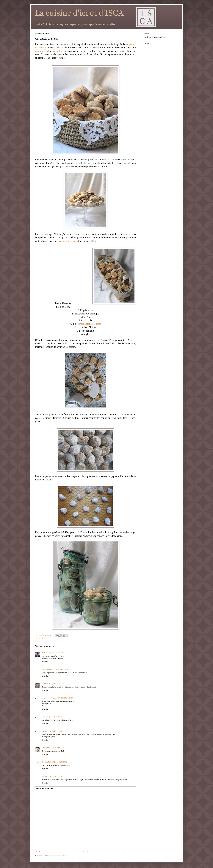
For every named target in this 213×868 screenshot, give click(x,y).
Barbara (45, 653)
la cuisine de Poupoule (49, 698)
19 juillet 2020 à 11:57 (58, 748)
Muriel (44, 717)
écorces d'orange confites (89, 324)
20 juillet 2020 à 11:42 (55, 776)
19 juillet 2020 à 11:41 (55, 731)
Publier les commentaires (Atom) (56, 856)
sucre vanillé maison (67, 241)
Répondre (45, 662)
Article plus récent (42, 852)
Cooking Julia (47, 762)
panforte (39, 51)
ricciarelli (56, 51)
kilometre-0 (46, 684)
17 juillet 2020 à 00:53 (61, 669)
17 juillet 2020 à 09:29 (65, 698)
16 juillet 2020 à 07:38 (56, 653)
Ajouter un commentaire (45, 788)
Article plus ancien (129, 852)
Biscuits (44, 639)
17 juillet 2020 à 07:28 (58, 684)
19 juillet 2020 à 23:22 (60, 762)
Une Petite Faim (47, 669)
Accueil (85, 852)
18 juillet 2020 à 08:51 (55, 717)
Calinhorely (46, 748)
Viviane (44, 776)
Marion (44, 731)
